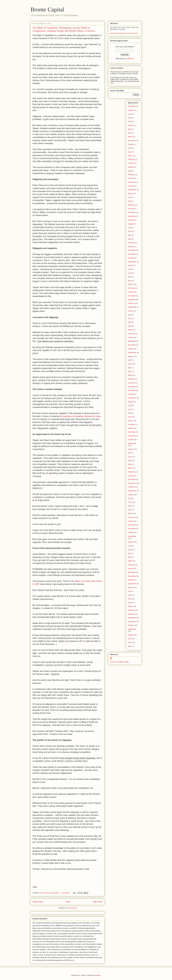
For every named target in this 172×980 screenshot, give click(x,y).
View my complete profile (119, 662)
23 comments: (66, 893)
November (132, 106)
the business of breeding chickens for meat (80, 416)
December (132, 140)
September (132, 190)
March (130, 137)
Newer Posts (38, 902)
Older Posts (98, 902)
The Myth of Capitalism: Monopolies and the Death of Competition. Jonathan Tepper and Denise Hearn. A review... (64, 29)
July (130, 197)
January (131, 178)
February (131, 159)
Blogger (98, 975)
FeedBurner (130, 59)
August (131, 167)
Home (68, 902)
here (112, 83)
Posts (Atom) (72, 908)
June (130, 114)
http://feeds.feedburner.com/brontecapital (124, 33)
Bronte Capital (47, 9)
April (130, 122)
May (130, 118)
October (131, 110)
